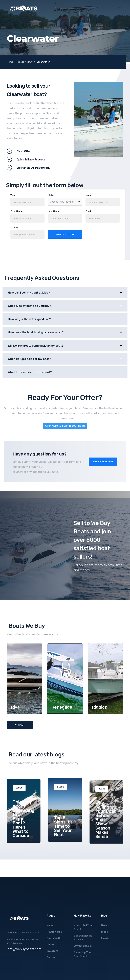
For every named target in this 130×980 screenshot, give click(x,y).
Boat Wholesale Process (83, 938)
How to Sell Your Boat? (83, 927)
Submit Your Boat (103, 462)
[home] (24, 8)
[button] (119, 8)
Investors (52, 951)
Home (10, 62)
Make (51, 195)
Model (89, 195)
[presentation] (43, 250)
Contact (52, 957)
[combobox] (65, 202)
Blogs (104, 932)
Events (105, 938)
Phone (14, 227)
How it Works (54, 932)
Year (13, 195)
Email (89, 211)
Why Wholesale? (83, 946)
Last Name (54, 211)
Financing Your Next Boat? (83, 954)
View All (20, 725)
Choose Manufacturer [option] (62, 202)
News (104, 926)
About (50, 945)
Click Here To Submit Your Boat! (65, 426)
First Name (16, 211)
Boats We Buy (25, 62)
